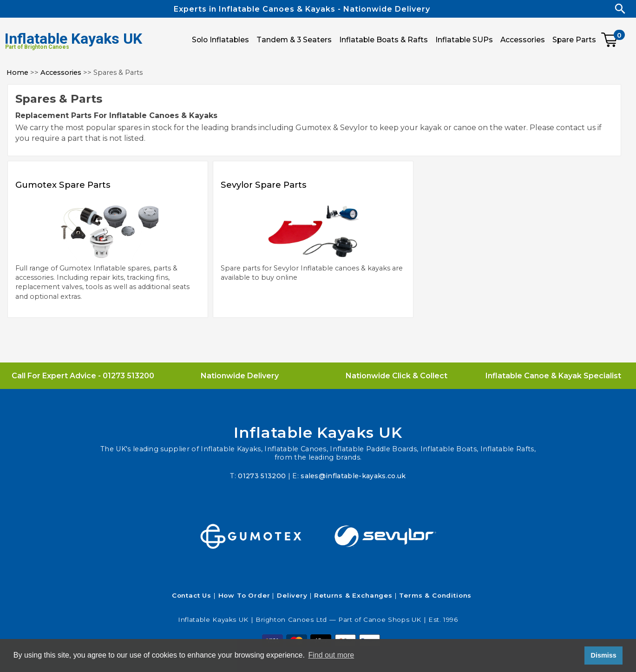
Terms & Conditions (435, 595)
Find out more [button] (331, 655)
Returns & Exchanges (353, 595)
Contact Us (192, 595)
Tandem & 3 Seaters (294, 40)
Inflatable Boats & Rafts (384, 40)
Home (17, 72)
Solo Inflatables (220, 40)
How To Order (244, 595)
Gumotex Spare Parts (69, 184)
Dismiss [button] (603, 655)
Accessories (61, 72)
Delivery (292, 595)
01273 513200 (128, 376)
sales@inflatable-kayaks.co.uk (354, 476)
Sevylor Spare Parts (269, 184)
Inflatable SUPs (464, 40)
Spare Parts (574, 40)
